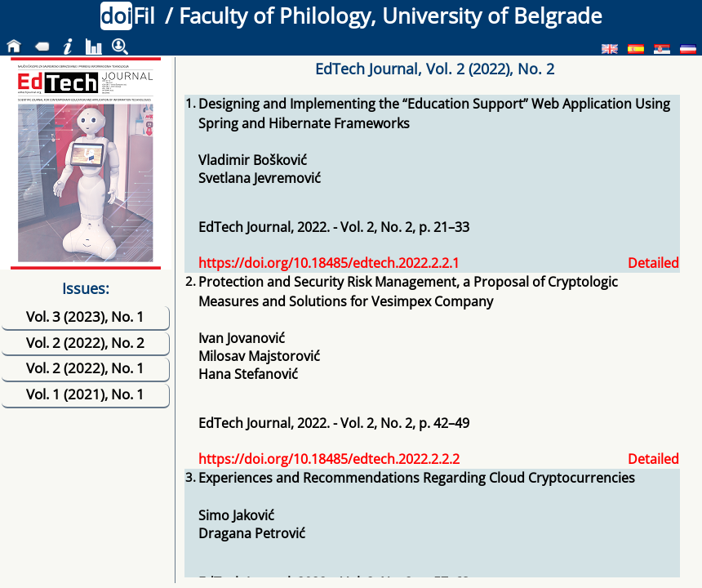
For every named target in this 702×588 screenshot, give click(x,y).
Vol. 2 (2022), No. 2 (85, 343)
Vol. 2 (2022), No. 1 (85, 368)
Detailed (653, 263)
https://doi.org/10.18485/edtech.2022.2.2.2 (329, 459)
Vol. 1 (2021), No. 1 (85, 394)
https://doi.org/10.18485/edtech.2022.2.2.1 (329, 263)
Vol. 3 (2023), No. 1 (85, 316)
